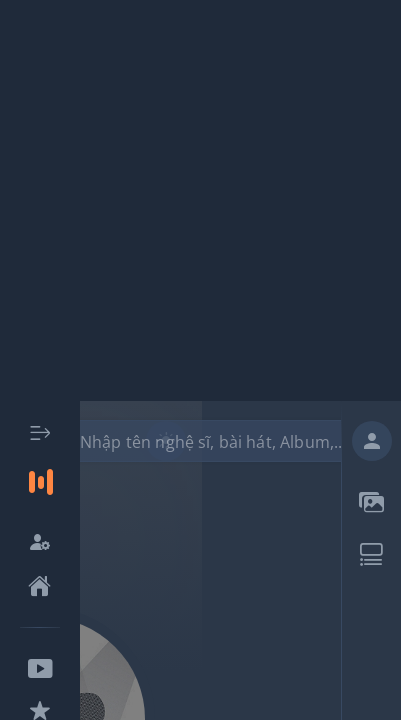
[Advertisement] (200, 200)
